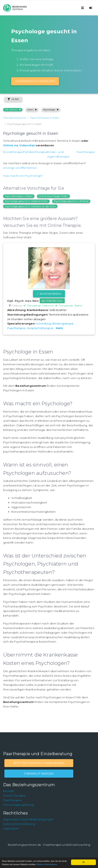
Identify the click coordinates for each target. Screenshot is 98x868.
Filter (13, 99)
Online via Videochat (19, 145)
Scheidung (43, 323)
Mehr (60, 328)
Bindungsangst (63, 323)
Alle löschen (13, 110)
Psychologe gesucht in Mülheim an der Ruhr (30, 206)
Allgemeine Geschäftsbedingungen (28, 819)
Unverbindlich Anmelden (35, 81)
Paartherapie (86, 152)
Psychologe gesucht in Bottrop (71, 201)
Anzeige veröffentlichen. (20, 168)
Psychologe (51, 110)
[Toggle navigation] (83, 8)
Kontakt (9, 791)
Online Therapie (14, 796)
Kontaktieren (49, 294)
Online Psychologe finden (53, 196)
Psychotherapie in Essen (19, 196)
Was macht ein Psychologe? (23, 176)
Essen (32, 110)
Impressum (11, 828)
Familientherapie (35, 152)
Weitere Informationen (47, 864)
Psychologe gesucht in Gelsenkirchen (26, 201)
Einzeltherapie (13, 152)
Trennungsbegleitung (18, 805)
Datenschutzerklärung (19, 824)
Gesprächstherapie (40, 328)
